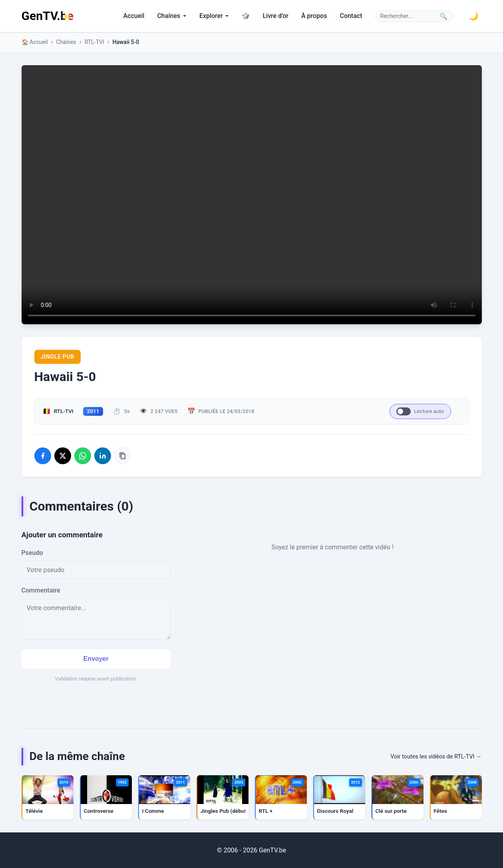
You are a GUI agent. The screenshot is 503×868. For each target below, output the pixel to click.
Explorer (214, 16)
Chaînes (172, 16)
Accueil (134, 16)
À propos (314, 16)
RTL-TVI (94, 42)
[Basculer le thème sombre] (474, 16)
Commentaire (41, 590)
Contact (351, 16)
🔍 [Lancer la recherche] (443, 16)
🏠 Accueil (35, 42)
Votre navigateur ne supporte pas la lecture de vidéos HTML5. (252, 195)
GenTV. (48, 16)
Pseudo (32, 553)
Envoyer (96, 659)
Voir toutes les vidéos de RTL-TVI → (436, 757)
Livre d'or (275, 16)
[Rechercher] (408, 16)
